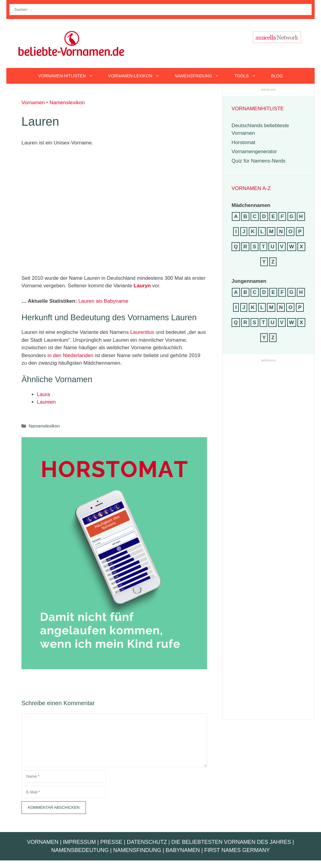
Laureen (46, 402)
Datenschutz (147, 842)
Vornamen (33, 103)
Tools (249, 76)
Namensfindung (201, 76)
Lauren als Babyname (103, 301)
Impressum (79, 842)
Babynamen (183, 850)
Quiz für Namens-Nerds (259, 161)
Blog (277, 76)
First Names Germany (237, 850)
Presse (111, 842)
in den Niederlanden (70, 355)
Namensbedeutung (80, 850)
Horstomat (243, 142)
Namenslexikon (67, 103)
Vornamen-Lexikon (138, 76)
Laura (43, 394)
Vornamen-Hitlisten (69, 76)
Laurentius (142, 332)
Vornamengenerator (254, 152)
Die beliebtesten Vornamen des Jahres (231, 842)
